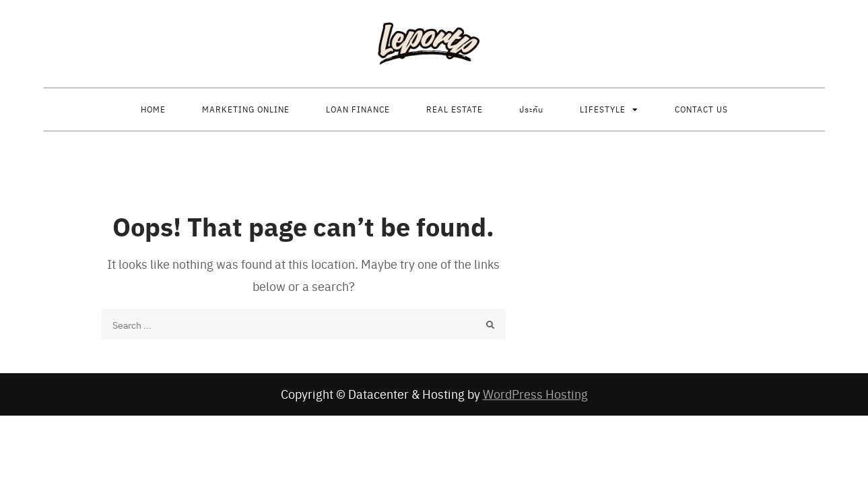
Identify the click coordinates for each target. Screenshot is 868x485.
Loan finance (358, 109)
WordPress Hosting (535, 394)
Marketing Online (246, 109)
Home (153, 109)
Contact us (701, 109)
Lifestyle (603, 109)
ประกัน (531, 109)
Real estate (455, 109)
